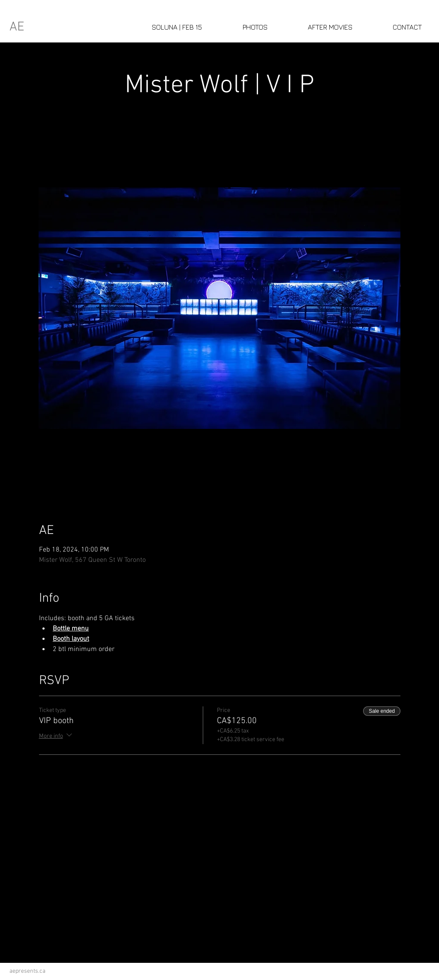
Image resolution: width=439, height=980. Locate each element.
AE (17, 27)
